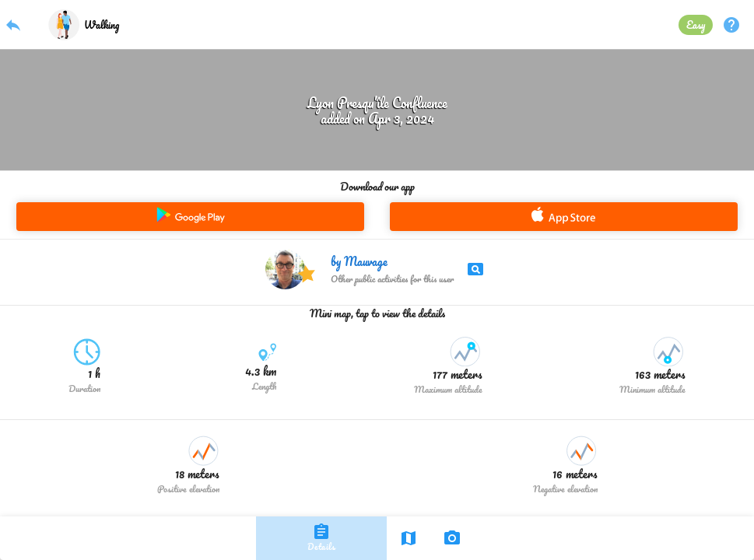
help (731, 25)
